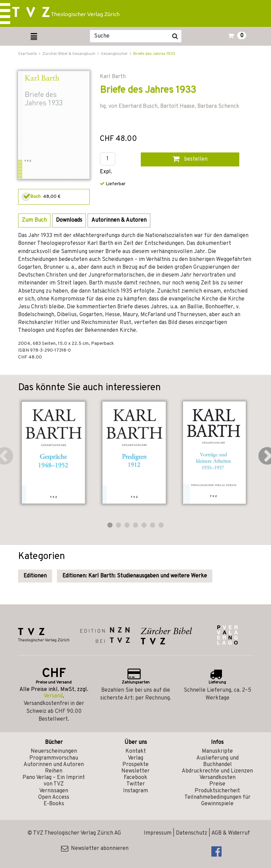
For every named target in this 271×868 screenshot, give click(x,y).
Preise (217, 784)
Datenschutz (192, 833)
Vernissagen (54, 791)
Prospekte (135, 765)
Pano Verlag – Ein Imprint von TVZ (54, 781)
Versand (53, 696)
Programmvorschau (54, 758)
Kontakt (136, 751)
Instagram (135, 791)
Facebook (135, 778)
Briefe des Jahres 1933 (154, 54)
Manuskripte (217, 751)
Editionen (35, 576)
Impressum (158, 833)
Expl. (106, 172)
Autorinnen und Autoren (54, 765)
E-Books (54, 804)
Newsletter (135, 771)
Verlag (135, 758)
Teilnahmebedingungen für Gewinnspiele (217, 801)
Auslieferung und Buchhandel (217, 761)
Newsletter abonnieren (95, 849)
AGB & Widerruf (231, 833)
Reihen (54, 771)
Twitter (136, 784)
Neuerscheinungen (54, 751)
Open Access (54, 797)
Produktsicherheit (217, 791)
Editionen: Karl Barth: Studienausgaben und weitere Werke (135, 576)
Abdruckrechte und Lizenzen (217, 771)
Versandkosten (217, 778)
